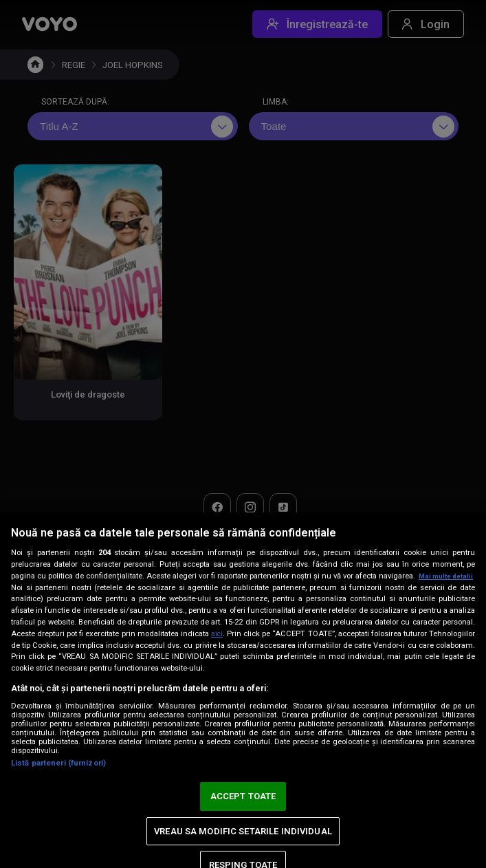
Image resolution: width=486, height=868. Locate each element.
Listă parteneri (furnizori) (58, 763)
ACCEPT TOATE (243, 796)
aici (241, 633)
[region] (243, 685)
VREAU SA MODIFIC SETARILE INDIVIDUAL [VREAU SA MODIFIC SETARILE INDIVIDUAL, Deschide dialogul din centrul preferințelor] (243, 831)
